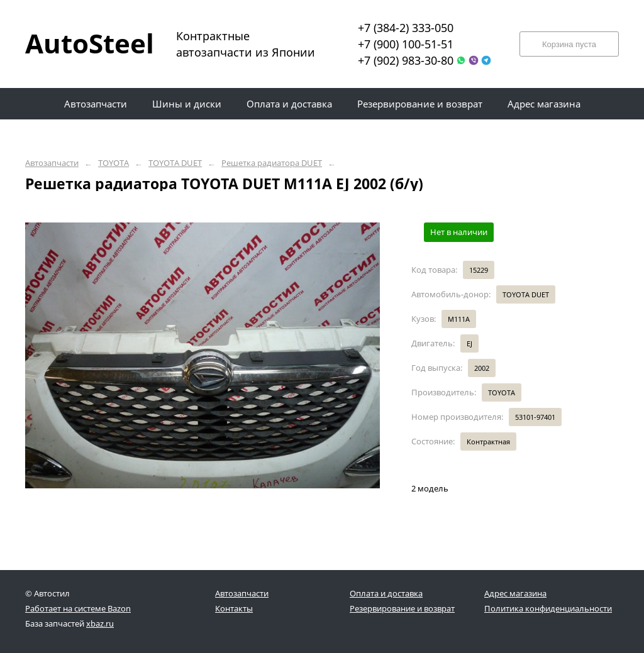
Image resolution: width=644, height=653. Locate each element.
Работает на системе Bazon (78, 608)
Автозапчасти (52, 163)
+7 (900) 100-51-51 (406, 44)
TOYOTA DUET (175, 163)
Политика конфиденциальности (548, 608)
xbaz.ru (100, 623)
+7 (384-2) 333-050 (406, 28)
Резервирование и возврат (402, 608)
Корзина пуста (569, 44)
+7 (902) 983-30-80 (406, 60)
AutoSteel (82, 43)
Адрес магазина (515, 593)
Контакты (234, 608)
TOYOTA (114, 163)
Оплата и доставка (386, 593)
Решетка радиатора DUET (272, 163)
